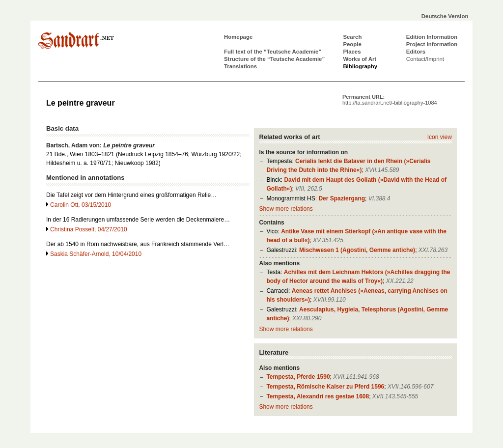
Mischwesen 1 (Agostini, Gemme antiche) (357, 250)
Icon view (440, 137)
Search (352, 37)
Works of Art (360, 59)
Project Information (432, 44)
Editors (416, 52)
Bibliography (360, 66)
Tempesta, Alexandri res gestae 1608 (318, 396)
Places (352, 52)
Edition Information (432, 37)
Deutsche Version (445, 16)
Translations (240, 66)
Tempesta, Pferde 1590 (298, 377)
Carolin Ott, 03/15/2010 (81, 205)
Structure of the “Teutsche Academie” (274, 59)
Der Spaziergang (342, 198)
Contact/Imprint (425, 59)
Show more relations (286, 209)
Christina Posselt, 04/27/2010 (89, 229)
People (352, 44)
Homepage (238, 37)
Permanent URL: (390, 100)
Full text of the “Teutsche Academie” (273, 52)
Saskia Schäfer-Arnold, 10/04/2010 (96, 254)
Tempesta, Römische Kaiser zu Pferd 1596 (325, 387)
